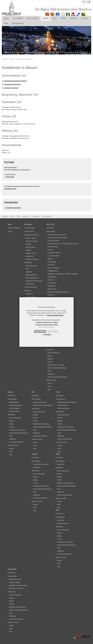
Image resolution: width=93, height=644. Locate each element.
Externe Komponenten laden (47, 325)
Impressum (48, 334)
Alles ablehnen (40, 331)
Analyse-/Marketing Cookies (47, 322)
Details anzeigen (48, 327)
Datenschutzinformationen (55, 315)
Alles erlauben (53, 331)
